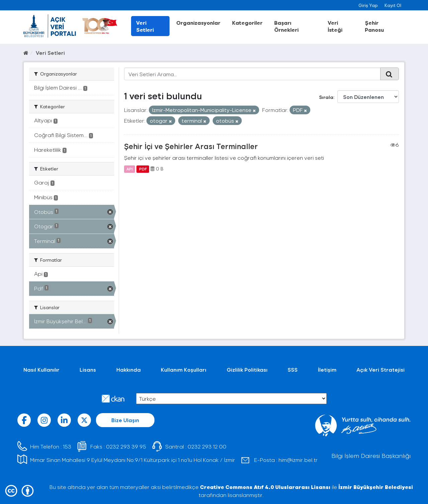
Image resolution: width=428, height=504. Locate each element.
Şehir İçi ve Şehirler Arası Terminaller (191, 146)
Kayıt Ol (393, 5)
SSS (293, 369)
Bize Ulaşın (125, 420)
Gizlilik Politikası (247, 369)
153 (67, 446)
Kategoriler (247, 23)
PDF (143, 169)
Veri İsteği (335, 26)
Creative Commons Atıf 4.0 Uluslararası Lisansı (265, 487)
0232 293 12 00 (207, 446)
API (130, 169)
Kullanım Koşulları (184, 369)
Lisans (88, 369)
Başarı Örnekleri (286, 26)
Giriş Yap (368, 5)
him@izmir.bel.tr (298, 460)
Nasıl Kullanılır (41, 369)
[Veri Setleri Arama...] (252, 74)
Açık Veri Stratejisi (381, 369)
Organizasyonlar (198, 23)
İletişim (327, 369)
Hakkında (129, 369)
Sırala (326, 97)
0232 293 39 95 (126, 446)
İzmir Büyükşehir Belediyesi (376, 487)
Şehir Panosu (374, 26)
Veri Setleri (145, 26)
